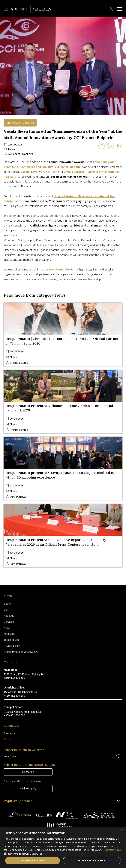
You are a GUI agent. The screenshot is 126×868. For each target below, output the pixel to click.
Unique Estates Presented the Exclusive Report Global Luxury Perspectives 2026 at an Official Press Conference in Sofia (56, 542)
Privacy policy (12, 646)
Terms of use (11, 640)
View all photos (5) (20, 123)
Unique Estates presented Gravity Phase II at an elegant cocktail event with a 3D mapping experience (63, 475)
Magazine (9, 634)
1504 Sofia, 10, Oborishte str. (21, 692)
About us (9, 616)
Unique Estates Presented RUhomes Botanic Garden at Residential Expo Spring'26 (59, 408)
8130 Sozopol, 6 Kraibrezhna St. (23, 712)
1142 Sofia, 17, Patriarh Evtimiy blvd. (25, 674)
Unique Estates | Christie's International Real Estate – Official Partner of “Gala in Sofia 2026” (62, 341)
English (8, 739)
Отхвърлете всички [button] (92, 861)
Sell (6, 610)
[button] (63, 854)
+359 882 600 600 (14, 678)
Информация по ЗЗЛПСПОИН (22, 652)
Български (10, 733)
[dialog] (63, 847)
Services (9, 622)
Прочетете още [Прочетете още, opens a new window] (113, 850)
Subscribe (28, 772)
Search (8, 604)
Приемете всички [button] (33, 861)
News (12, 149)
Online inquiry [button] (28, 788)
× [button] (122, 831)
